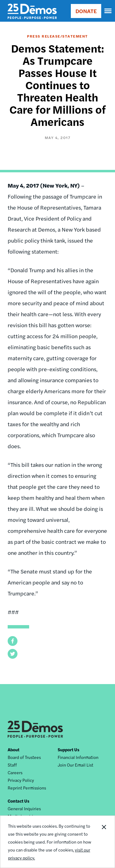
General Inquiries (24, 808)
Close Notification (104, 842)
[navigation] (108, 11)
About (13, 749)
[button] (13, 641)
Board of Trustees (24, 757)
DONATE (86, 11)
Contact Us (19, 801)
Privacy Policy (21, 780)
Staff (12, 765)
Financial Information (78, 757)
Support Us (69, 749)
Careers (15, 772)
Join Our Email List (75, 765)
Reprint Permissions (27, 788)
